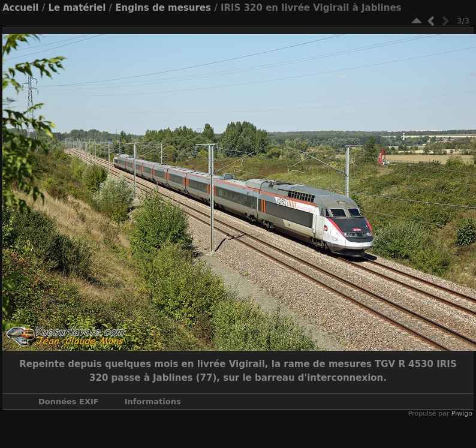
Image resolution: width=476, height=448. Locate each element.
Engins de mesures (163, 8)
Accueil (21, 8)
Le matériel (77, 8)
